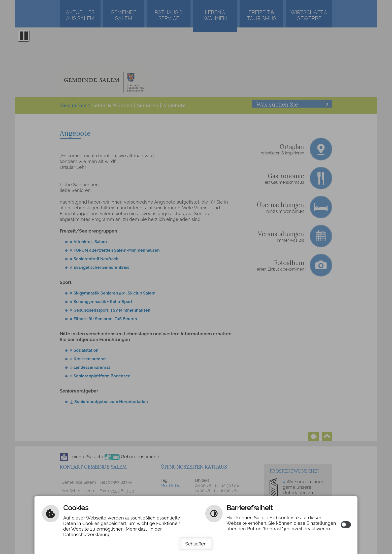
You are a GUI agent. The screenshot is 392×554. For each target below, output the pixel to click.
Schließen (196, 544)
